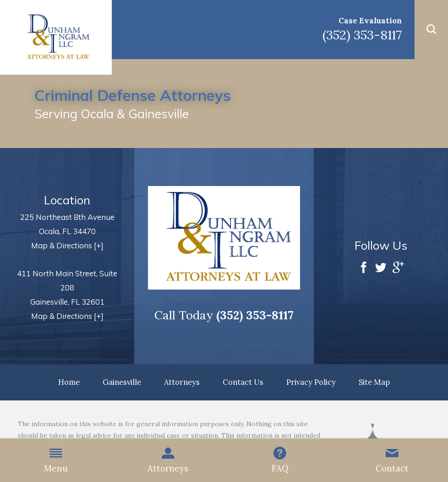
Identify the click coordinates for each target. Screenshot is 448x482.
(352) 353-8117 (362, 35)
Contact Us (243, 382)
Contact (392, 460)
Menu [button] (56, 460)
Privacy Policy (311, 382)
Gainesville (122, 382)
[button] (431, 30)
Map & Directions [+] (67, 245)
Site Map (374, 382)
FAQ (280, 460)
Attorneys (168, 460)
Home (69, 382)
